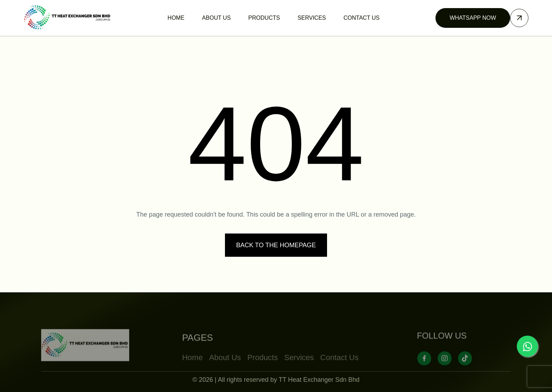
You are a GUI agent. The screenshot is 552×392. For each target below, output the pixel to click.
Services (299, 368)
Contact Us (340, 368)
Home (192, 368)
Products (262, 368)
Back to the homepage (276, 245)
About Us (225, 368)
